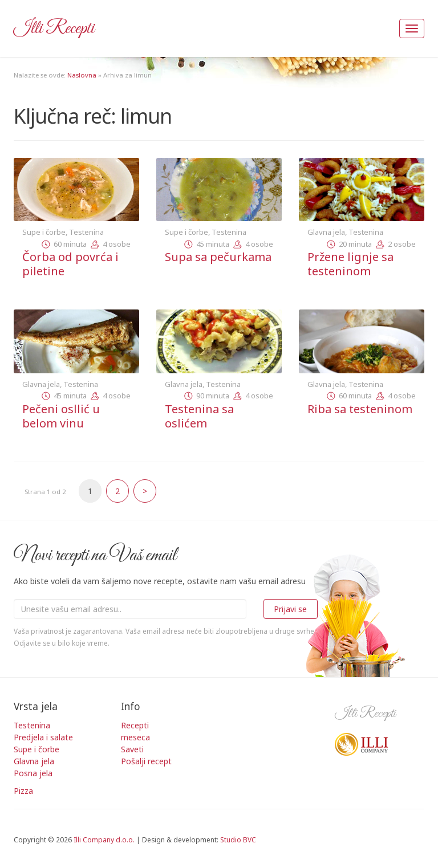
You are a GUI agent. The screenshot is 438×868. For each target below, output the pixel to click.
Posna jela (33, 773)
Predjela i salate (43, 737)
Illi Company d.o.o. (104, 840)
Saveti (132, 749)
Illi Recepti (54, 29)
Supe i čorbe (44, 232)
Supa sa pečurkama (218, 257)
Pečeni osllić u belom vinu (61, 416)
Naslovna (82, 75)
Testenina (86, 232)
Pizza (23, 791)
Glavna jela (326, 232)
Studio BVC (238, 840)
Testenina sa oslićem (199, 416)
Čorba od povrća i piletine (70, 264)
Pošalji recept (146, 761)
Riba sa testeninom (360, 409)
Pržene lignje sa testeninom (350, 264)
